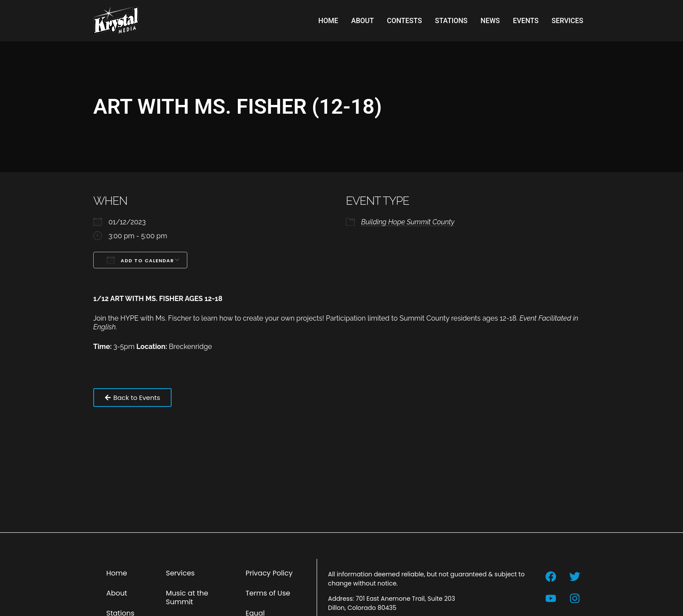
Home (328, 21)
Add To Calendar (140, 260)
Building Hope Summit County (408, 222)
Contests (404, 21)
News (490, 21)
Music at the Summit (187, 597)
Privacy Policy (269, 573)
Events (526, 21)
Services (567, 21)
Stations (451, 21)
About (362, 21)
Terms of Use (268, 593)
